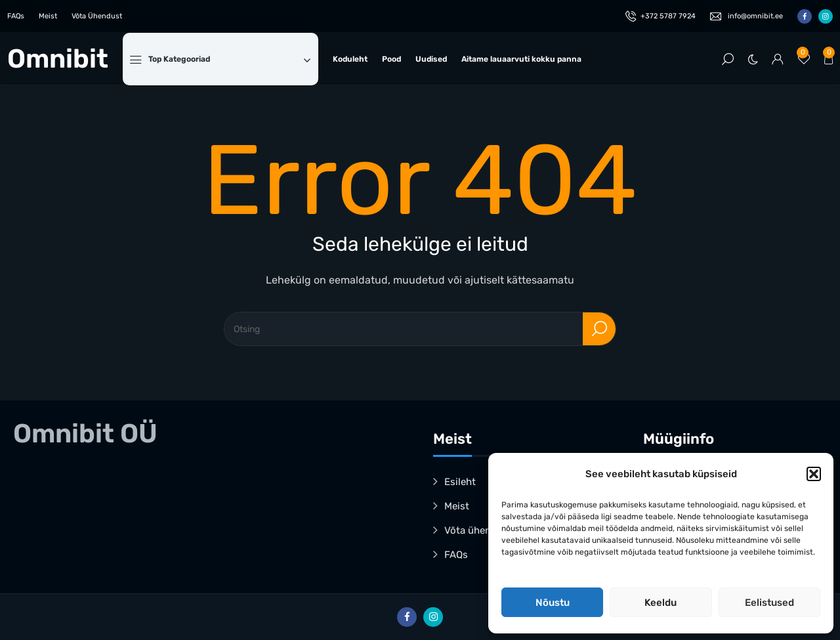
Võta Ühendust (97, 16)
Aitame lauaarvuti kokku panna (521, 59)
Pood (391, 59)
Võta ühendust (478, 530)
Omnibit (58, 59)
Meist (48, 16)
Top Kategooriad (230, 59)
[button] (814, 474)
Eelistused (769, 603)
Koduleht (350, 59)
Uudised (431, 59)
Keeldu (661, 603)
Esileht (460, 482)
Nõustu (553, 603)
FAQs (16, 16)
